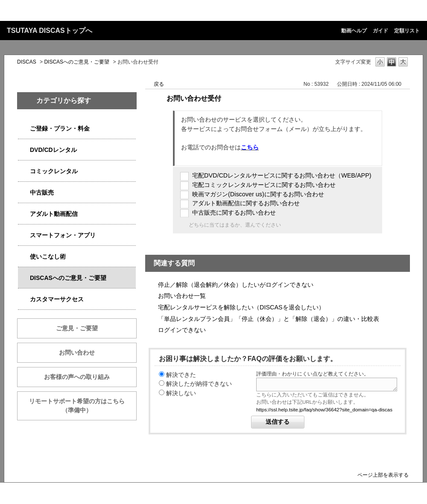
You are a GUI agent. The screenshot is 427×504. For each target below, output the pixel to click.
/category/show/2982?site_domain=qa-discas (24, 235)
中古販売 (42, 192)
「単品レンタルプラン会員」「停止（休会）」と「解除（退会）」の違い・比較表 (269, 319)
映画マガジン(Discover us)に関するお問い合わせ (258, 194)
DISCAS (27, 62)
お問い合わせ (77, 353)
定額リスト (407, 31)
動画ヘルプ (354, 31)
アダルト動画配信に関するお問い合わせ (246, 203)
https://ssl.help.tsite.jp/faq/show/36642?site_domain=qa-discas (324, 410)
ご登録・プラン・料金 (60, 128)
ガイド (380, 31)
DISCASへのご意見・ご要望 (77, 62)
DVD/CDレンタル (53, 150)
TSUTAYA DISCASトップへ (50, 31)
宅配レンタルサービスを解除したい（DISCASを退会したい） (241, 307)
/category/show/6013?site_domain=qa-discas (24, 193)
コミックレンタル (54, 171)
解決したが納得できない (199, 384)
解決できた (181, 375)
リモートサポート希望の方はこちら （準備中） (83, 406)
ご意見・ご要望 (77, 328)
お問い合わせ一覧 (182, 296)
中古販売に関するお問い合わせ (234, 213)
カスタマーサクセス (57, 299)
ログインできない (182, 330)
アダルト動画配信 (54, 214)
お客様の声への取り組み (77, 377)
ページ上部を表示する (383, 475)
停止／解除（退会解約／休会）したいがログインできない (236, 285)
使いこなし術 (48, 256)
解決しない (181, 393)
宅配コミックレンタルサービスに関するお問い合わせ (264, 185)
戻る (159, 84)
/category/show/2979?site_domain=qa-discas (24, 129)
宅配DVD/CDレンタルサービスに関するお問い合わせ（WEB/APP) (282, 175)
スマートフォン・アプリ (63, 235)
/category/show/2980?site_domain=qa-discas (24, 150)
